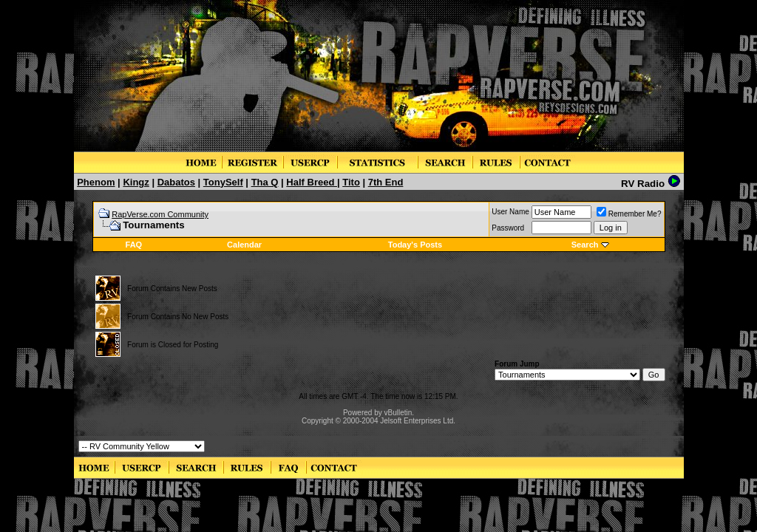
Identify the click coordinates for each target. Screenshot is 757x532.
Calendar (244, 245)
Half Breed (312, 182)
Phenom (96, 182)
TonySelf (223, 182)
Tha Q (265, 182)
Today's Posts (415, 245)
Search (585, 245)
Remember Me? (629, 214)
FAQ (134, 245)
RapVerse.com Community (160, 214)
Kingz (136, 182)
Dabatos (176, 182)
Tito (351, 182)
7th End (386, 182)
